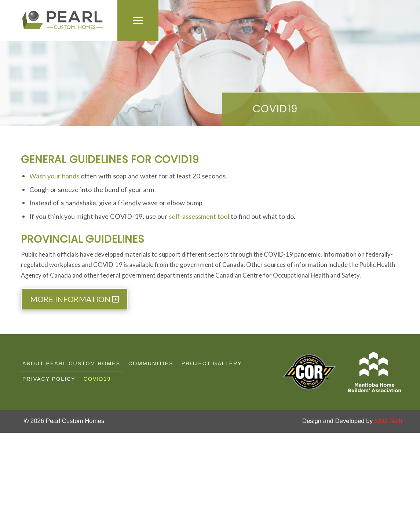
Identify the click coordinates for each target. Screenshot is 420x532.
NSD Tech (388, 421)
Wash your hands (54, 176)
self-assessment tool (199, 216)
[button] (138, 21)
